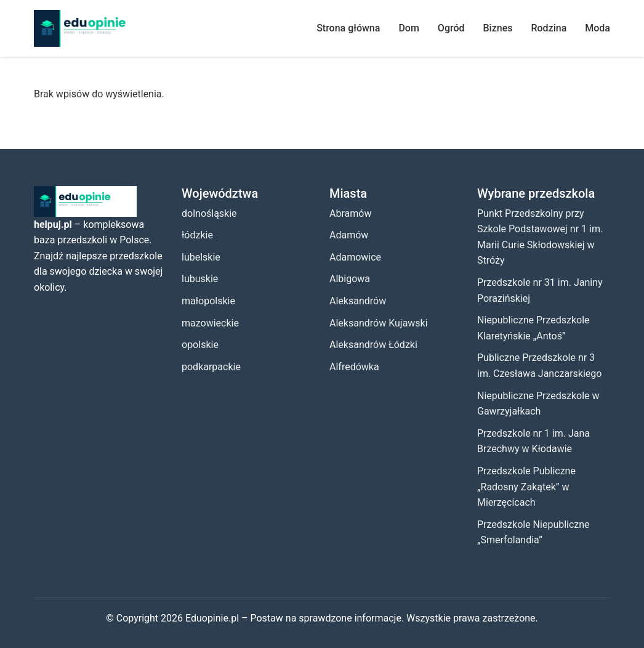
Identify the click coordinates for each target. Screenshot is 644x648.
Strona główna (348, 28)
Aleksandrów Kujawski (379, 323)
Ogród (451, 28)
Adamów (349, 235)
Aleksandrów (358, 301)
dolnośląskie (209, 213)
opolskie (200, 345)
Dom (409, 28)
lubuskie (200, 279)
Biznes (498, 28)
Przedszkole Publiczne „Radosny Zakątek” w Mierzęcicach (526, 487)
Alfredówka (354, 367)
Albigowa (350, 279)
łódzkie (197, 235)
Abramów (350, 213)
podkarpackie (211, 367)
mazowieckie (210, 323)
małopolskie (208, 301)
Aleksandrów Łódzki (373, 345)
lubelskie (201, 257)
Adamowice (355, 257)
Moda (598, 28)
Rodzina (549, 28)
